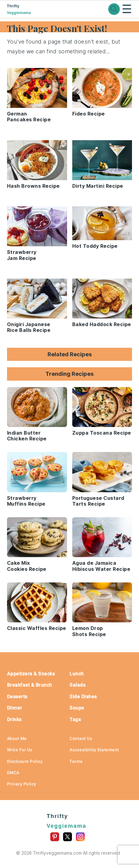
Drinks (14, 719)
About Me (17, 738)
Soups (77, 708)
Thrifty (30, 10)
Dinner (15, 708)
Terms (76, 761)
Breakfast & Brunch (30, 685)
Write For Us (20, 750)
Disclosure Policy (25, 761)
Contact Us (81, 738)
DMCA (13, 773)
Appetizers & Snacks (31, 674)
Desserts (17, 697)
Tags (75, 719)
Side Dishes (83, 697)
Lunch (77, 674)
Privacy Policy (22, 784)
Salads (77, 685)
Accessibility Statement (94, 750)
